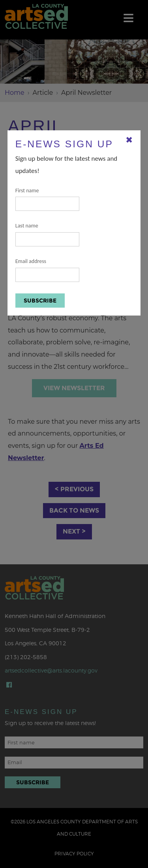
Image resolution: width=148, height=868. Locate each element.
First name (47, 199)
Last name (47, 234)
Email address (47, 270)
